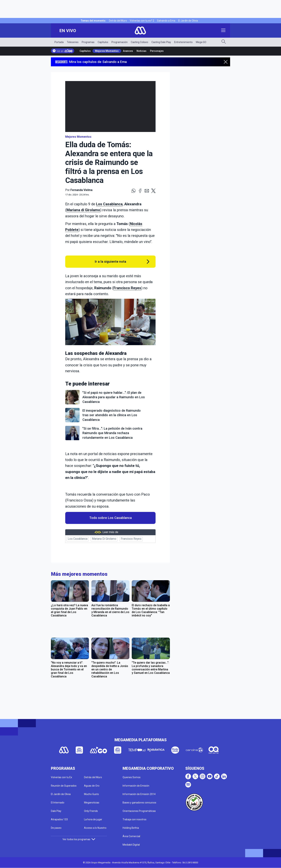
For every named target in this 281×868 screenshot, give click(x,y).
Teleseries (73, 42)
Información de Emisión (136, 786)
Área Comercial (131, 836)
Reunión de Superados (64, 786)
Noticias (141, 51)
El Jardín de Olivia (188, 21)
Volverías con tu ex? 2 (142, 21)
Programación (120, 42)
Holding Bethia (131, 828)
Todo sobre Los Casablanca (110, 518)
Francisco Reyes (127, 288)
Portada (59, 42)
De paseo (56, 828)
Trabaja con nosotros (134, 819)
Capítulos (103, 42)
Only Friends (91, 811)
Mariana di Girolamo (83, 210)
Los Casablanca (109, 204)
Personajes (157, 51)
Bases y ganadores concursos (139, 803)
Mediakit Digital (131, 845)
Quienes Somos (132, 777)
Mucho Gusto (91, 794)
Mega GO (201, 42)
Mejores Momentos (107, 51)
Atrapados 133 (59, 819)
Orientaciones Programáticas (139, 811)
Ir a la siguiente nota (110, 262)
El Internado (58, 803)
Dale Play (56, 811)
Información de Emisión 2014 (139, 794)
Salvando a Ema (166, 21)
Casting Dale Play (161, 42)
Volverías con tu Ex (61, 777)
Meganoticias (92, 803)
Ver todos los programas (79, 839)
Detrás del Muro (118, 21)
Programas (88, 42)
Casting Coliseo (140, 42)
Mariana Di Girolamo (104, 539)
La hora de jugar (93, 819)
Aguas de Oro (92, 786)
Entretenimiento (183, 42)
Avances (128, 51)
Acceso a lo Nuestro (95, 828)
